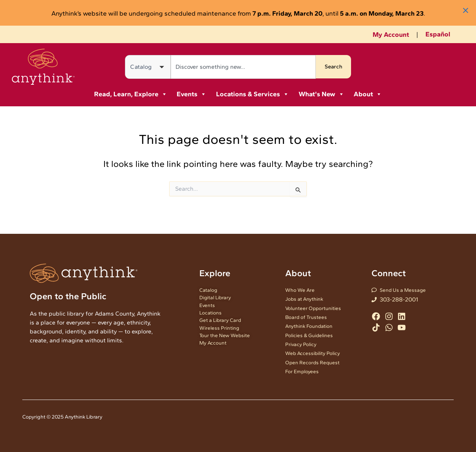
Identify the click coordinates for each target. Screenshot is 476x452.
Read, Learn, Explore (131, 94)
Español (438, 34)
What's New (321, 94)
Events (192, 94)
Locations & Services (253, 94)
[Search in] (148, 67)
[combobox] (243, 67)
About (368, 94)
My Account (391, 35)
